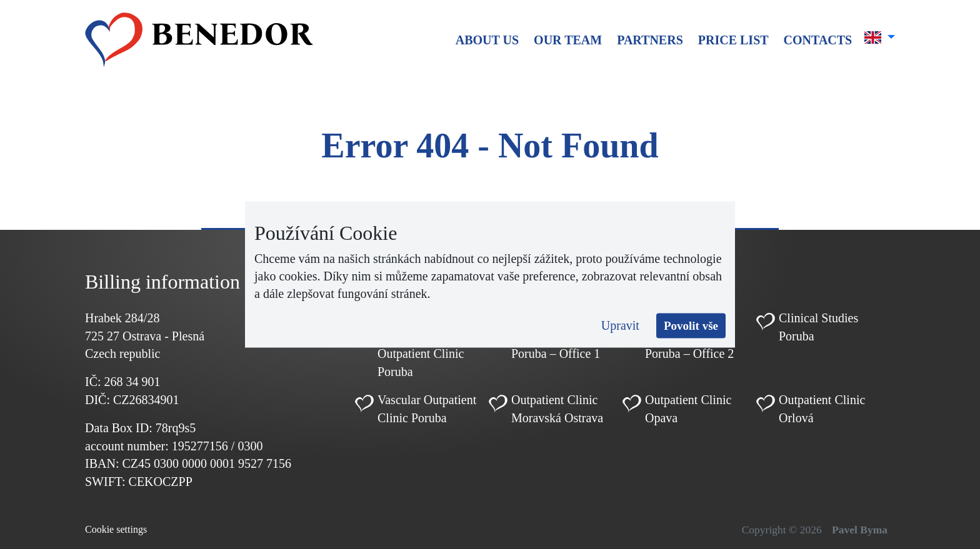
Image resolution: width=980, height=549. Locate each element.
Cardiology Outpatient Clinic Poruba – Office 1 (556, 336)
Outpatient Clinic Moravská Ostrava (557, 409)
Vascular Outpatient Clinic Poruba (427, 409)
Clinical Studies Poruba (818, 327)
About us (487, 40)
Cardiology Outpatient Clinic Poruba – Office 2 (689, 336)
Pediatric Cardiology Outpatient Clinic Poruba (421, 345)
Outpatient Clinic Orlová (822, 409)
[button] (880, 37)
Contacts (818, 40)
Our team (568, 40)
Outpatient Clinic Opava (688, 409)
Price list (733, 40)
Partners (650, 40)
